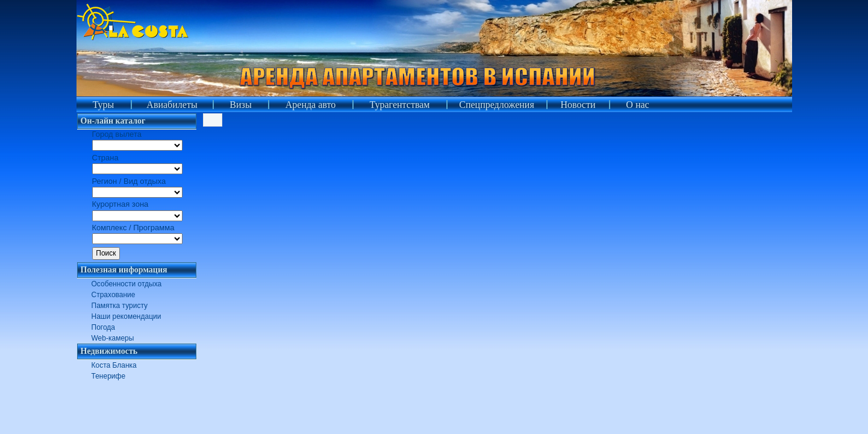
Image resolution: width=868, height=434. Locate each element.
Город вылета (117, 134)
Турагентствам (400, 105)
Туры (104, 105)
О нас (637, 105)
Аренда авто (311, 105)
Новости (578, 105)
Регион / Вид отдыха (129, 181)
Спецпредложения (497, 105)
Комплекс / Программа (133, 228)
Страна (105, 158)
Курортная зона (120, 204)
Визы (240, 105)
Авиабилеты (172, 105)
